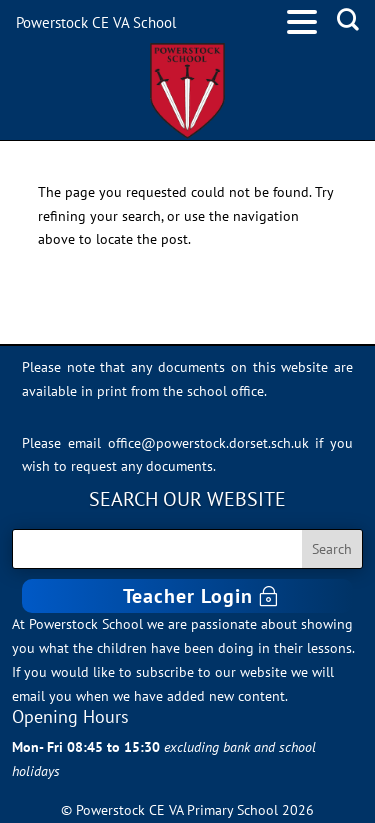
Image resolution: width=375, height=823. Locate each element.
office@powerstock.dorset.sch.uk (208, 443)
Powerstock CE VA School (96, 22)
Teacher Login (188, 596)
